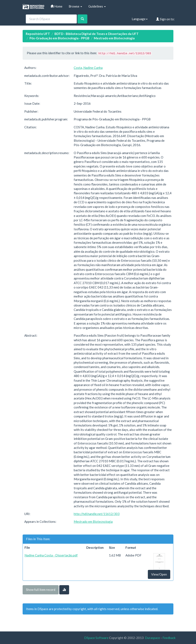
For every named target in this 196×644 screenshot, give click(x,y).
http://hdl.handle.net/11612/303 (97, 514)
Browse (75, 6)
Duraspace (152, 638)
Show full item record (41, 590)
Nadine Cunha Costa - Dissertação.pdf (51, 555)
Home (56, 6)
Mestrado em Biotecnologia (114, 38)
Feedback (169, 638)
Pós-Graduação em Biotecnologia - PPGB (59, 38)
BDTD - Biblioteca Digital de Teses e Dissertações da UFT (97, 34)
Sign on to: (165, 19)
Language (140, 19)
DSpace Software (96, 638)
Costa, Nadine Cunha (88, 68)
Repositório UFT (38, 34)
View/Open (159, 574)
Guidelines (97, 6)
